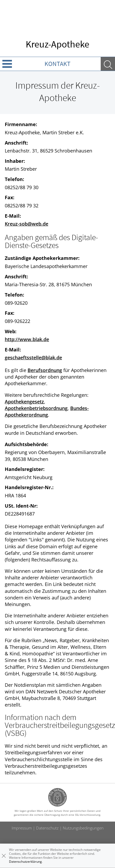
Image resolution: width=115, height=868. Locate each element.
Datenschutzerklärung (25, 862)
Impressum (22, 828)
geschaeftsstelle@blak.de (33, 357)
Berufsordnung (45, 370)
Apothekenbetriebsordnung (36, 408)
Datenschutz (47, 828)
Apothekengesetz (24, 402)
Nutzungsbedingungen (83, 828)
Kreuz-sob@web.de (26, 224)
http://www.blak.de (27, 339)
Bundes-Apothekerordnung (47, 411)
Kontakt (58, 64)
